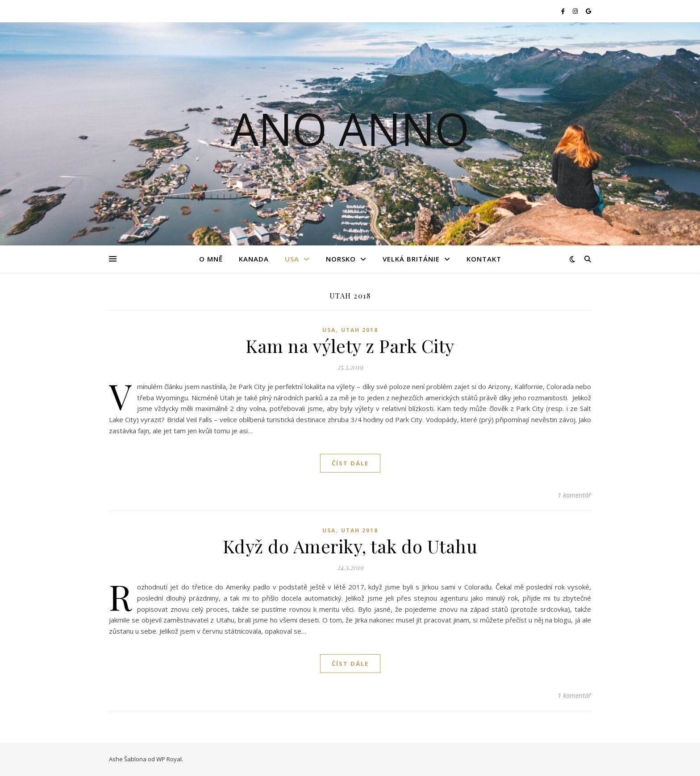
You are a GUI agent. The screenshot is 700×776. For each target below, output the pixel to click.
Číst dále (350, 463)
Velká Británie (411, 259)
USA (292, 259)
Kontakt (484, 259)
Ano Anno (350, 129)
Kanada (254, 259)
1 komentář (574, 495)
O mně (211, 259)
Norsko (341, 259)
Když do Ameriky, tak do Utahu (350, 546)
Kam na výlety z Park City (350, 346)
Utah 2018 (360, 330)
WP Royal (169, 759)
